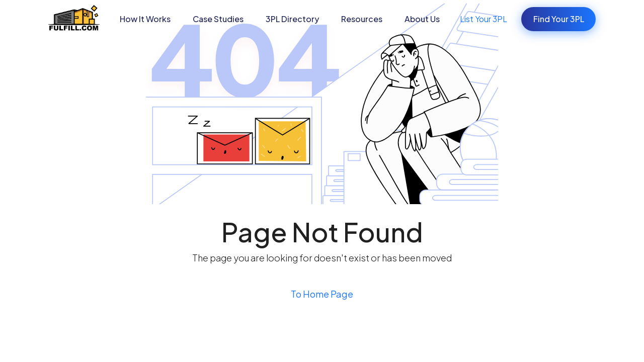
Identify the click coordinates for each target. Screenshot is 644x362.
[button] (218, 19)
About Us (422, 19)
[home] (74, 19)
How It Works (145, 19)
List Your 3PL (484, 19)
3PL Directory (292, 19)
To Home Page (322, 294)
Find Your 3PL (559, 19)
